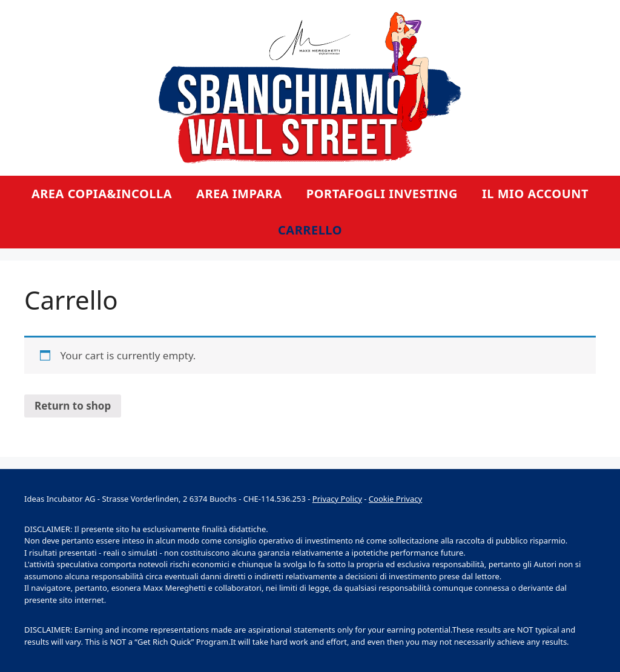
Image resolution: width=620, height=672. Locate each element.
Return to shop (73, 406)
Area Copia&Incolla (102, 194)
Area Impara (239, 194)
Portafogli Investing (382, 194)
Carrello (310, 230)
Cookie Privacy (395, 499)
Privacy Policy (337, 499)
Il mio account (535, 194)
